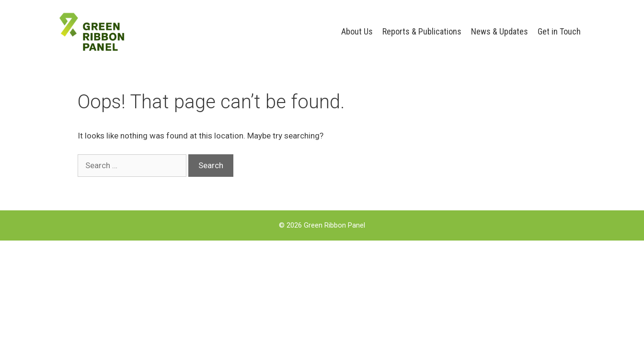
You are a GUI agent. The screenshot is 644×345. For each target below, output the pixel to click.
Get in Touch (559, 31)
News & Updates (500, 31)
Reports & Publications (422, 31)
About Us (357, 31)
